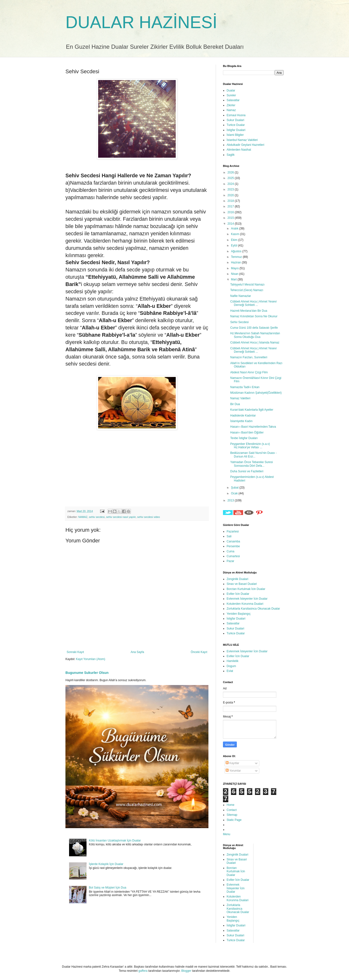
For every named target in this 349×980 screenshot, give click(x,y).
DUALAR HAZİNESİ (141, 22)
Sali (229, 536)
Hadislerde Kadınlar (243, 416)
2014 (231, 224)
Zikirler (231, 105)
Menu (227, 834)
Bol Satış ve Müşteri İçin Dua (108, 888)
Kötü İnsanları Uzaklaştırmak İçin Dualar (115, 841)
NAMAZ (83, 517)
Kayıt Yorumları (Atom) (91, 659)
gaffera (143, 971)
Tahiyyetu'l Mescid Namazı (247, 285)
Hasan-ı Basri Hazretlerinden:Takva (253, 427)
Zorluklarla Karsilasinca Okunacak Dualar (253, 609)
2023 (231, 189)
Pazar (230, 561)
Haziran (236, 262)
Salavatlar (233, 100)
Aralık (235, 229)
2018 (231, 201)
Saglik (231, 155)
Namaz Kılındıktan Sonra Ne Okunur (254, 316)
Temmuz (237, 257)
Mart (234, 279)
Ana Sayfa (137, 652)
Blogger (186, 971)
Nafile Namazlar (241, 296)
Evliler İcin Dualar (238, 594)
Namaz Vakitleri (240, 398)
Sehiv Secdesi (239, 322)
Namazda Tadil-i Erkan (245, 387)
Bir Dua (235, 404)
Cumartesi (233, 556)
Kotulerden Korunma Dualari (245, 604)
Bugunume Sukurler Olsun (87, 673)
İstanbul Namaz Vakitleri (242, 140)
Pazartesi (233, 531)
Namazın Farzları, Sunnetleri (249, 357)
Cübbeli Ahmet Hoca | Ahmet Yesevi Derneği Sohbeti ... (253, 303)
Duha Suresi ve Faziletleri (247, 471)
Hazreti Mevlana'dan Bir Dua (249, 311)
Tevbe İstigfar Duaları (244, 438)
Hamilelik (233, 661)
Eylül (234, 245)
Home (230, 805)
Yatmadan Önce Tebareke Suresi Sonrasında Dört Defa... (252, 464)
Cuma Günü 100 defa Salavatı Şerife (254, 328)
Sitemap (232, 815)
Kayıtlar (232, 763)
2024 (231, 184)
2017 (231, 206)
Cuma (230, 551)
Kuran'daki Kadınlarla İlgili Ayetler (252, 410)
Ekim (235, 240)
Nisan (235, 274)
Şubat (235, 488)
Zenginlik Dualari (237, 579)
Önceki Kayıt (199, 652)
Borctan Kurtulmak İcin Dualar (246, 589)
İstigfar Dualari (236, 130)
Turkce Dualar (236, 125)
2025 (231, 178)
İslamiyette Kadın (241, 421)
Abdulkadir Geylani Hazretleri (245, 145)
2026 (231, 172)
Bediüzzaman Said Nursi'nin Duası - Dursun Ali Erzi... (254, 455)
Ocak (235, 493)
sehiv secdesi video (149, 517)
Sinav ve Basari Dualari (242, 584)
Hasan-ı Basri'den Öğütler (247, 433)
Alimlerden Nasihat (239, 150)
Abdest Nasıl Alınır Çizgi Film (249, 372)
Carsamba (233, 541)
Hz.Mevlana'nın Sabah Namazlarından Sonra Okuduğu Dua (255, 335)
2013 (231, 500)
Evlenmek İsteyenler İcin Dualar (247, 599)
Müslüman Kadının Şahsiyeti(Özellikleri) (256, 393)
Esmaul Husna (236, 115)
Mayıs (235, 268)
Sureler (231, 95)
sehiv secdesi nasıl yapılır (121, 517)
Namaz (231, 110)
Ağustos (237, 251)
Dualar (231, 90)
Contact (232, 810)
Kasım (235, 234)
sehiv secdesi (97, 517)
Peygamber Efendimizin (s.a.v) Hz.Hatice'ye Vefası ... (250, 446)
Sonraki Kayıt (75, 652)
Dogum (231, 666)
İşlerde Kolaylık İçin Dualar (106, 864)
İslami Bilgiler (235, 135)
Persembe (233, 546)
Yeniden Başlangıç (239, 614)
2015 (231, 218)
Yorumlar (233, 771)
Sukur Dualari (235, 120)
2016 (231, 212)
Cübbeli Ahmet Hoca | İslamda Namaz (255, 343)
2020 (231, 195)
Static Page (234, 820)
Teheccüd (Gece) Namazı (247, 290)
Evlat (230, 671)
